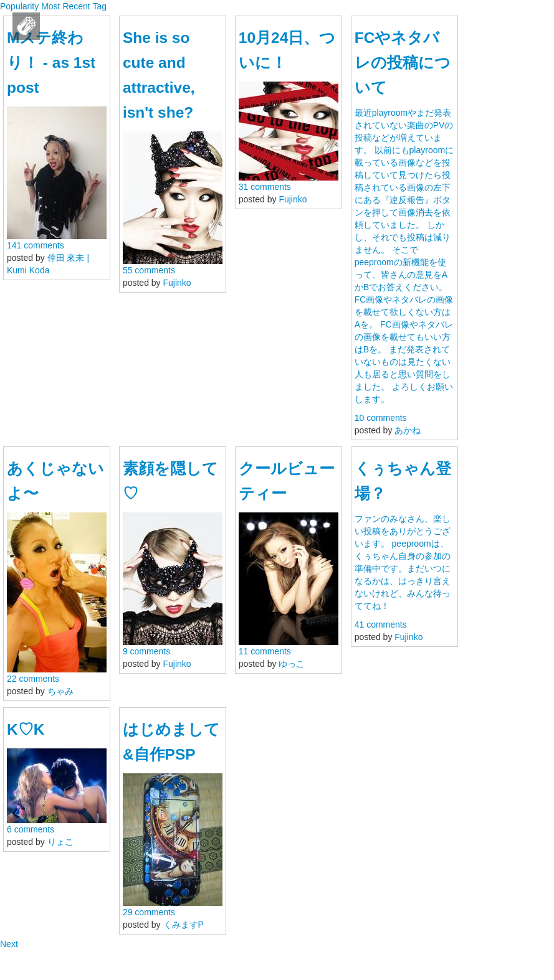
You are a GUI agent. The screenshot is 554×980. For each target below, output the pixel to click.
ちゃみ (60, 691)
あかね (408, 430)
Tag (99, 6)
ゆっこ (292, 664)
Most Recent (66, 6)
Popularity (19, 6)
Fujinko (177, 283)
